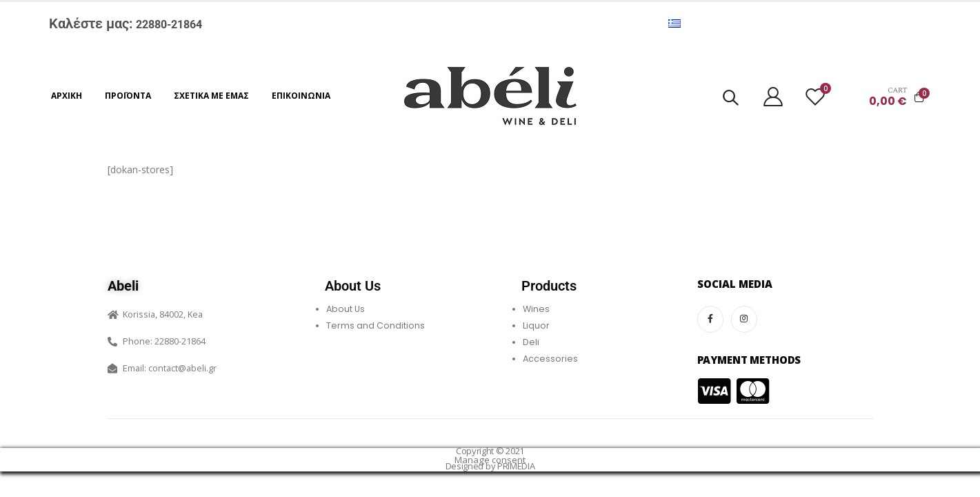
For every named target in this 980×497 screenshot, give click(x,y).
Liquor (536, 325)
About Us (346, 309)
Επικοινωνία (301, 96)
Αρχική (67, 96)
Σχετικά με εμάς (211, 96)
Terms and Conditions (376, 325)
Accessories (550, 359)
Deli (531, 342)
